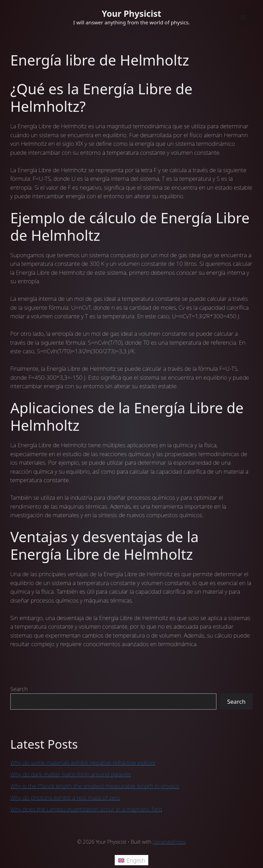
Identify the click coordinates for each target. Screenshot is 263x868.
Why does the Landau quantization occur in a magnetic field (86, 809)
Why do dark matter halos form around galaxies (71, 774)
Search (19, 689)
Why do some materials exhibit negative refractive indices (83, 763)
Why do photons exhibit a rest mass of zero (65, 798)
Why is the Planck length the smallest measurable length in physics (95, 786)
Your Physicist (131, 13)
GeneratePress (169, 842)
